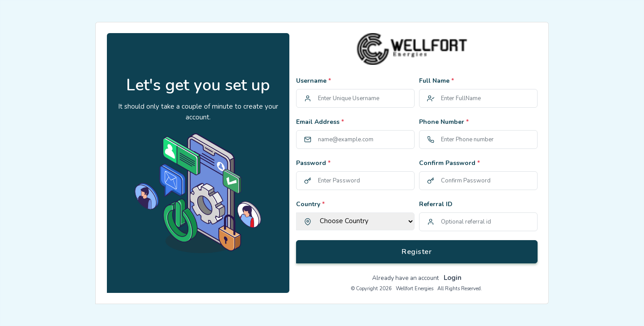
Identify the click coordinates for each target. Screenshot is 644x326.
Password (313, 163)
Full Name (436, 81)
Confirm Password (449, 163)
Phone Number (444, 122)
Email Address (320, 122)
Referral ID (436, 204)
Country (310, 204)
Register (417, 252)
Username (314, 81)
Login (453, 278)
